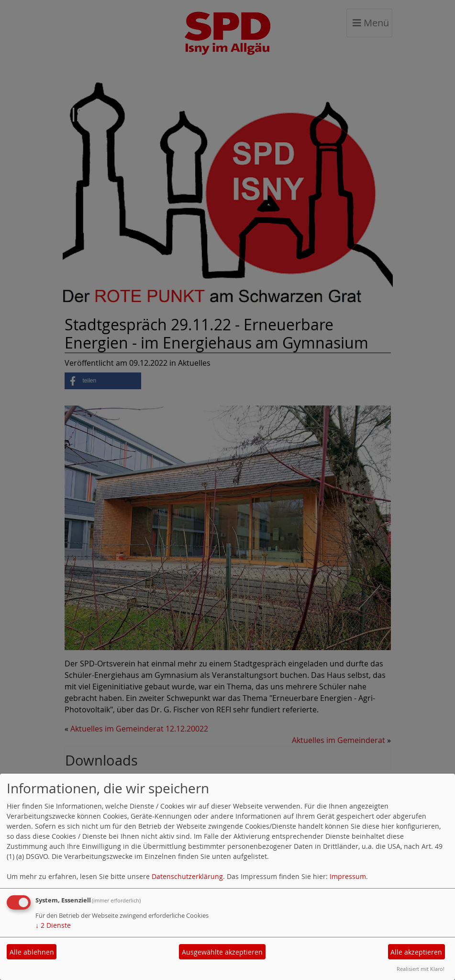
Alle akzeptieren (416, 952)
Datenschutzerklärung (187, 876)
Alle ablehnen (32, 952)
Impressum (348, 876)
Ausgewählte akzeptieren (222, 952)
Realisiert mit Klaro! (421, 969)
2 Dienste (53, 925)
